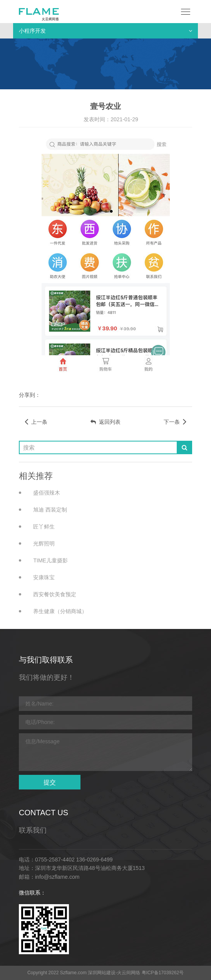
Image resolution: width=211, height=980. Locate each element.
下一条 (175, 421)
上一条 (36, 421)
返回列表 (105, 422)
